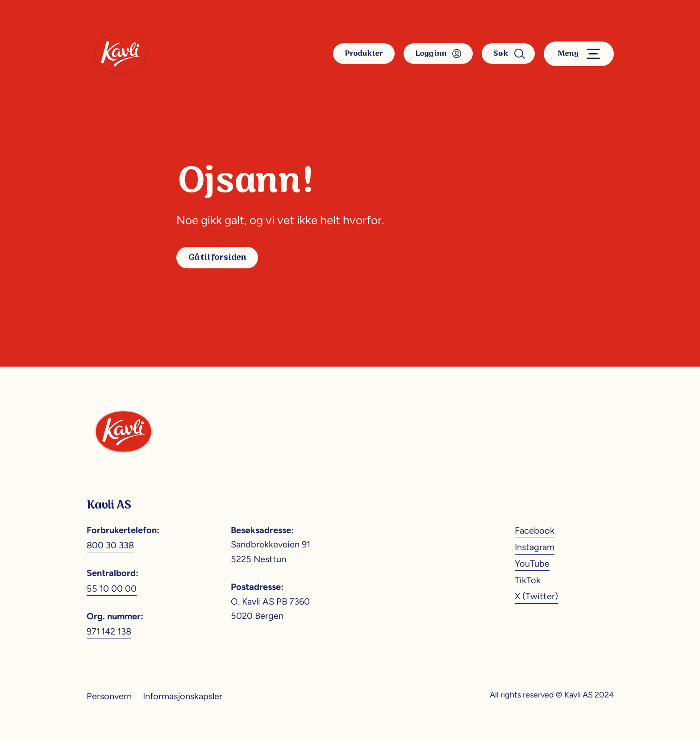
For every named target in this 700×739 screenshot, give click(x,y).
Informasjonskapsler (183, 696)
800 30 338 (110, 545)
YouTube (532, 564)
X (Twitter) (536, 596)
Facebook (535, 530)
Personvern (109, 696)
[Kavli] (121, 54)
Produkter (364, 54)
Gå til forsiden (217, 257)
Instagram (535, 547)
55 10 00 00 (112, 589)
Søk (508, 54)
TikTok (528, 580)
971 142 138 (109, 631)
